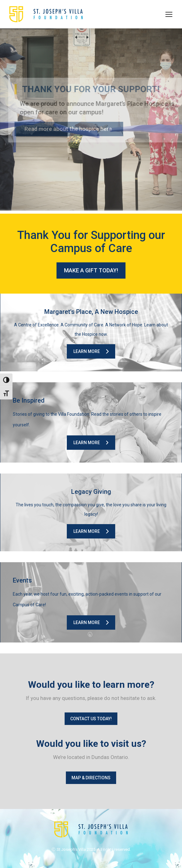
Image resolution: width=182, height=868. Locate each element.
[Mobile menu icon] (169, 14)
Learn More (91, 351)
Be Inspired (29, 400)
